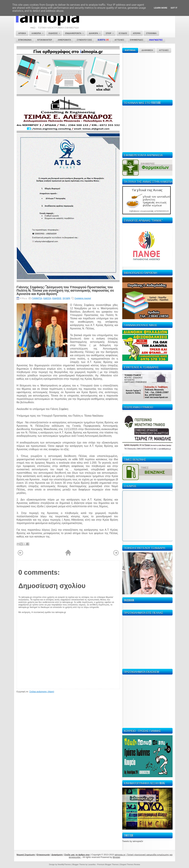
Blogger (116, 857)
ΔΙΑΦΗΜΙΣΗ (147, 50)
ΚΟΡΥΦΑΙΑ (130, 50)
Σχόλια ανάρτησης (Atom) (42, 692)
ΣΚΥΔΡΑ (66, 298)
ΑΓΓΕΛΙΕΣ (164, 50)
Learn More (161, 8)
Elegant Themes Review (130, 864)
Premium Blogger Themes (108, 864)
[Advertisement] (147, 76)
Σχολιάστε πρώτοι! (83, 298)
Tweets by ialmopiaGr (133, 841)
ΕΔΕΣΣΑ (47, 298)
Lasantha (92, 864)
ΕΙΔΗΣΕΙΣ (57, 298)
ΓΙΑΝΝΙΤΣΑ (37, 298)
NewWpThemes (64, 864)
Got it (174, 8)
